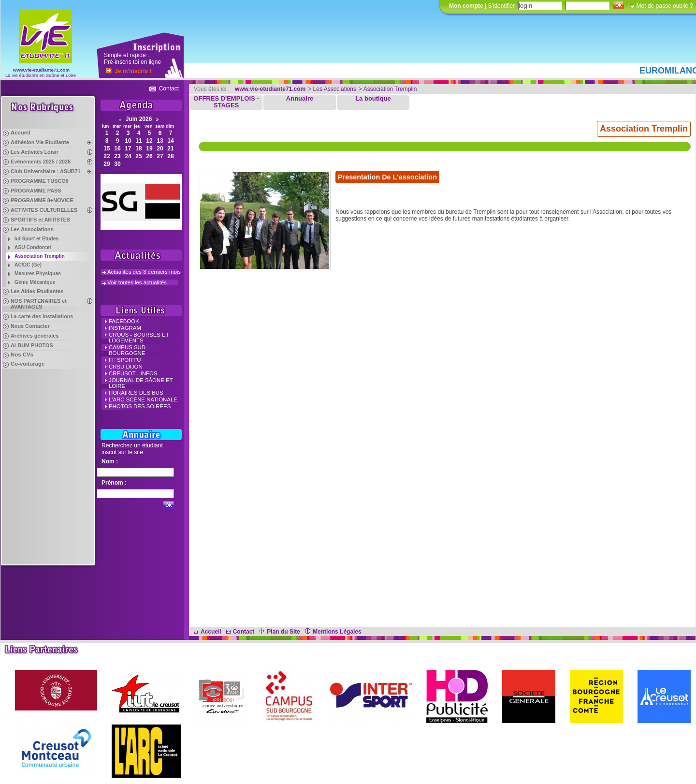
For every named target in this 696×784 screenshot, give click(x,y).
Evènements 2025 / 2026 (41, 162)
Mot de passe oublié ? (665, 6)
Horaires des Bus (136, 393)
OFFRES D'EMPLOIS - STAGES (226, 102)
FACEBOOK (124, 321)
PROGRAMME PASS (36, 191)
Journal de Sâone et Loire (141, 383)
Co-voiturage (28, 364)
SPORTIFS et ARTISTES (40, 220)
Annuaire (300, 99)
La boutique (373, 99)
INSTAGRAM (125, 328)
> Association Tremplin (388, 89)
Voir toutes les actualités (137, 282)
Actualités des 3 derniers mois (144, 272)
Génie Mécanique (35, 282)
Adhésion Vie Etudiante (40, 142)
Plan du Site (280, 632)
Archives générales (35, 336)
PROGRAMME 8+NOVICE (42, 200)
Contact (169, 89)
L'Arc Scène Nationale (143, 399)
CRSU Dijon (126, 367)
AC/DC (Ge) (28, 265)
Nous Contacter (30, 326)
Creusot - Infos (133, 373)
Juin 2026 (139, 119)
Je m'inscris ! (133, 71)
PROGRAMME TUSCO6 (40, 181)
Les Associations (32, 229)
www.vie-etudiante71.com (41, 70)
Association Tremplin (40, 256)
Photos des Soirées (140, 406)
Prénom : (114, 483)
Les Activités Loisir (35, 152)
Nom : (110, 461)
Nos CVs (22, 355)
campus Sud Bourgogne (127, 350)
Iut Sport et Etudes (36, 239)
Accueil (21, 133)
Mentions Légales (333, 632)
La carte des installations (42, 316)
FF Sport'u (125, 360)
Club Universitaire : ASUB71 (46, 171)
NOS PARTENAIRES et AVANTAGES (39, 304)
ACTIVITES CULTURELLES (44, 210)
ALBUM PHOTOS (32, 345)
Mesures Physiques (38, 274)
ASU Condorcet (33, 247)
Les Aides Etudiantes (37, 291)
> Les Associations (332, 89)
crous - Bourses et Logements (139, 338)
